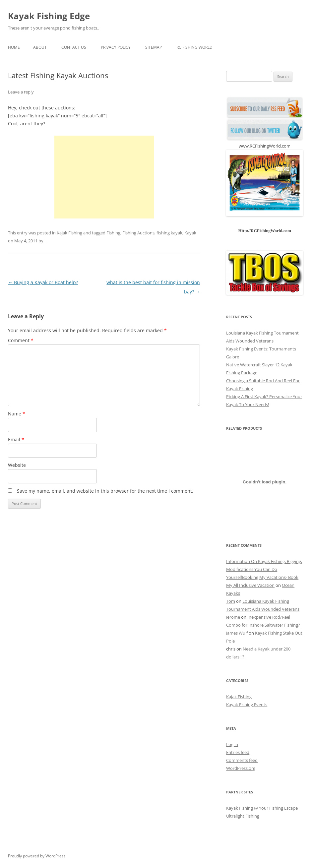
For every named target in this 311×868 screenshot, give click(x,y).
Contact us (74, 47)
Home (14, 47)
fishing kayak (169, 233)
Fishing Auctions (138, 233)
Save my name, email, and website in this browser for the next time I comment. (105, 491)
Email (16, 439)
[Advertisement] (104, 177)
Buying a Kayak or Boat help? (43, 282)
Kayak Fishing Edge (49, 16)
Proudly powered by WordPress (37, 856)
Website (17, 465)
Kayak (190, 233)
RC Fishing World (194, 47)
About (40, 47)
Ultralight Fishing (243, 816)
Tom (231, 601)
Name (17, 414)
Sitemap (154, 47)
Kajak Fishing (69, 233)
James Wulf (237, 633)
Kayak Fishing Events (247, 705)
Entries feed (238, 752)
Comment (21, 340)
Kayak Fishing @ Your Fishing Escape (262, 808)
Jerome (233, 617)
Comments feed (242, 760)
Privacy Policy (116, 47)
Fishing (113, 233)
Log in (232, 744)
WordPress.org (241, 768)
